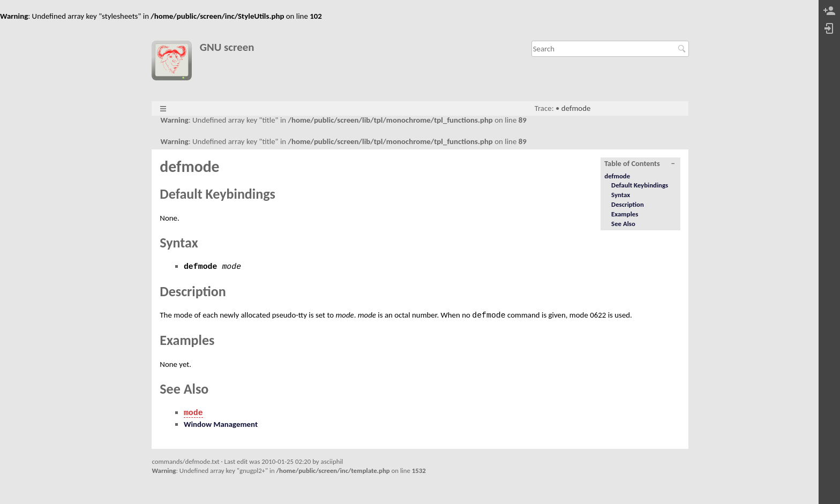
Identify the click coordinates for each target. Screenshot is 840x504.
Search (683, 49)
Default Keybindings (640, 185)
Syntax (621, 195)
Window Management (221, 424)
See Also (623, 224)
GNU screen (227, 47)
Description (628, 204)
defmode (576, 108)
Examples (625, 214)
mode (193, 413)
